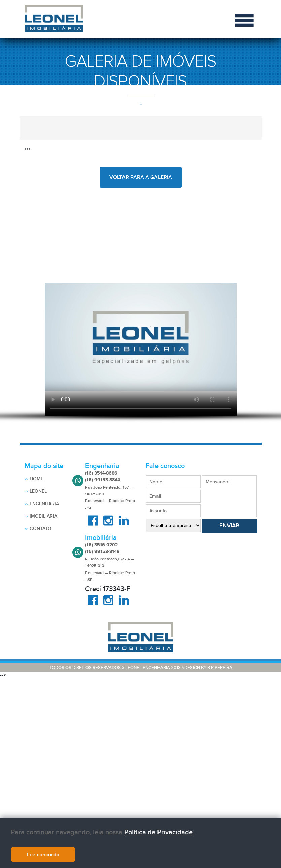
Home (37, 479)
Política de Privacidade (159, 832)
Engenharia (44, 504)
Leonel (38, 491)
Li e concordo (43, 855)
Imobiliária (43, 516)
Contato (41, 529)
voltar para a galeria (141, 177)
